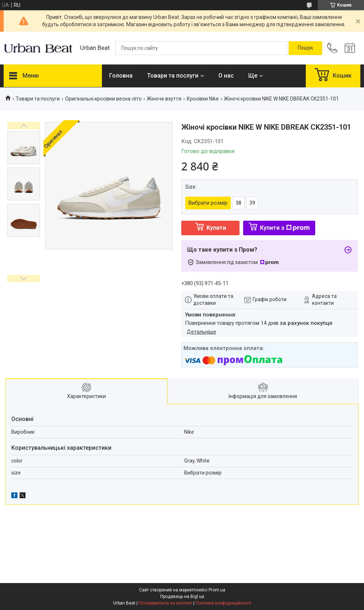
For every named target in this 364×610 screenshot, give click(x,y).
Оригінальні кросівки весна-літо (103, 99)
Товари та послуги (173, 76)
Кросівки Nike (203, 99)
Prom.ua (217, 590)
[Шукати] (305, 48)
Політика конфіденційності (223, 603)
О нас (226, 76)
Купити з (285, 228)
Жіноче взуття (164, 99)
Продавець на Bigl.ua (182, 597)
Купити (216, 228)
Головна (121, 76)
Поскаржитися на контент (165, 603)
